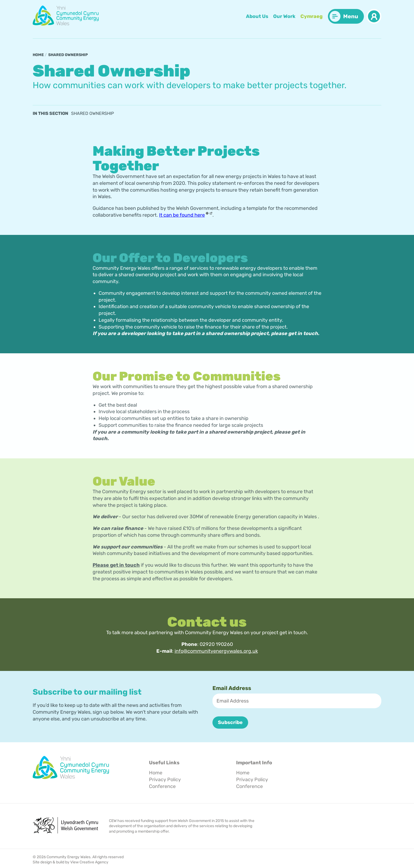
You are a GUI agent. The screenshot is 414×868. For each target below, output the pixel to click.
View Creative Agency (89, 862)
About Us (257, 16)
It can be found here (182, 215)
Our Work (284, 16)
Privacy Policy (165, 780)
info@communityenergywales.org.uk (216, 651)
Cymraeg (311, 16)
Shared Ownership (68, 55)
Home (38, 55)
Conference (162, 786)
